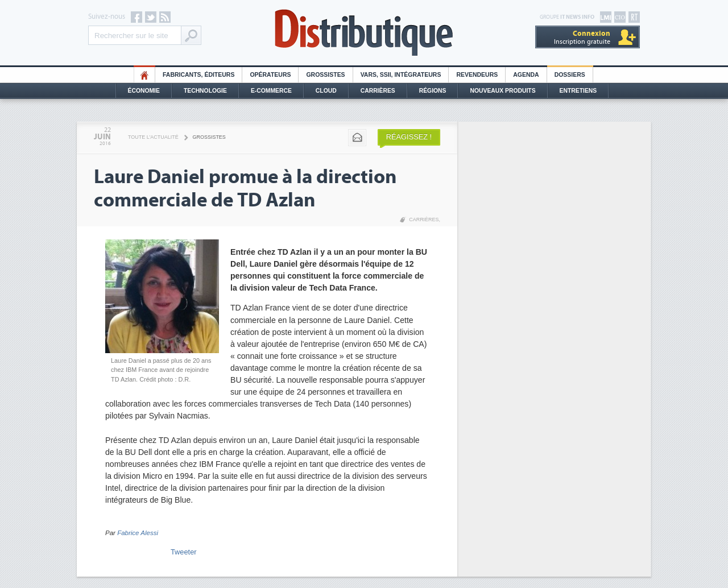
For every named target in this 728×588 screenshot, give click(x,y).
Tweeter (184, 552)
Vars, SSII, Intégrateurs (401, 75)
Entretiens (578, 91)
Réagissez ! (409, 137)
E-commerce (271, 91)
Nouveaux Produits (502, 91)
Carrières (378, 91)
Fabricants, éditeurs (198, 75)
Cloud (326, 91)
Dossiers (570, 75)
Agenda (526, 75)
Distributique (364, 33)
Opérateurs (270, 75)
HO (144, 75)
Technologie (205, 91)
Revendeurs (477, 75)
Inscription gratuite (582, 37)
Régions (433, 91)
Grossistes (325, 75)
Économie (144, 91)
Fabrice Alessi (138, 533)
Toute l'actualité (153, 137)
